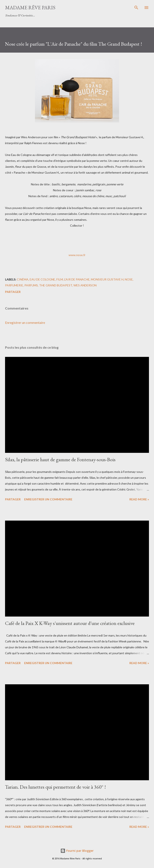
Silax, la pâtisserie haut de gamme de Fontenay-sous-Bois (60, 459)
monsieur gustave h (107, 279)
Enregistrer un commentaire (25, 322)
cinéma (23, 279)
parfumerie (14, 285)
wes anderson (85, 285)
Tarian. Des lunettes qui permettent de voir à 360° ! (55, 787)
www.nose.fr (77, 255)
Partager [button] (13, 292)
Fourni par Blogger (77, 851)
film (60, 279)
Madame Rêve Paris (30, 7)
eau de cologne (42, 279)
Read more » (139, 499)
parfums (31, 285)
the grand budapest (56, 285)
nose (129, 279)
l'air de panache (77, 279)
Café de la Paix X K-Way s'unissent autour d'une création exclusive (70, 623)
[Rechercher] (136, 8)
